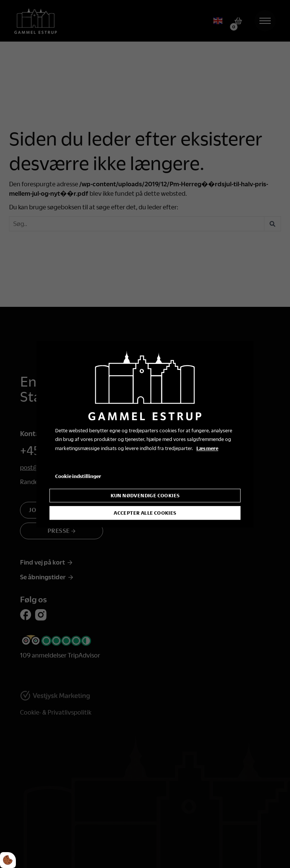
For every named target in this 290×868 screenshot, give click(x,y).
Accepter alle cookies (145, 513)
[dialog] (145, 434)
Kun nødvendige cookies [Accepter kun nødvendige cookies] (145, 495)
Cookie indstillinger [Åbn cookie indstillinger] (78, 476)
